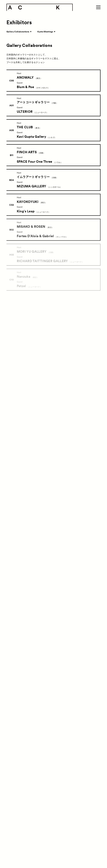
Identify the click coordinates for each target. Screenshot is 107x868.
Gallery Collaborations (19, 32)
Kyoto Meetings (46, 32)
